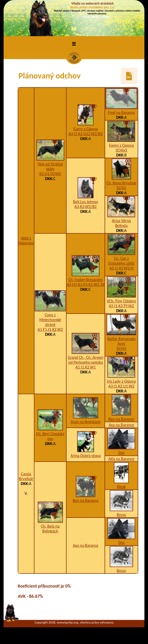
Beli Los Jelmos (86, 202)
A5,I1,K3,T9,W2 (121, 306)
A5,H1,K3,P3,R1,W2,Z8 (86, 285)
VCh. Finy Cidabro (121, 301)
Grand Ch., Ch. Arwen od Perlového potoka (85, 360)
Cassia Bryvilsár (26, 476)
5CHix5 (121, 150)
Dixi (121, 453)
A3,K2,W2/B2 (86, 207)
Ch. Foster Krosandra (86, 280)
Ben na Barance (121, 419)
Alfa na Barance (121, 459)
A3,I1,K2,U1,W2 (121, 386)
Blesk (121, 487)
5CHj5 (121, 188)
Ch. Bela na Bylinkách (50, 529)
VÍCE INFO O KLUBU (97, 17)
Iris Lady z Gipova (121, 381)
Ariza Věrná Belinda (122, 223)
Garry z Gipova (86, 129)
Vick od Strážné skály (50, 166)
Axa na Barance (121, 425)
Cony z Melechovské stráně (50, 320)
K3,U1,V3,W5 (50, 174)
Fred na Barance (121, 112)
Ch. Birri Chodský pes (50, 436)
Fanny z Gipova (121, 145)
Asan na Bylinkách (86, 422)
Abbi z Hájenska (26, 241)
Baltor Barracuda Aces (121, 341)
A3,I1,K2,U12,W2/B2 (86, 134)
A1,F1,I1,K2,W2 (50, 329)
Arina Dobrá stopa (85, 456)
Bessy (121, 515)
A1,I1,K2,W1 (86, 367)
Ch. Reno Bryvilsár (121, 183)
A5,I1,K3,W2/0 (121, 268)
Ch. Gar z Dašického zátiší (121, 261)
